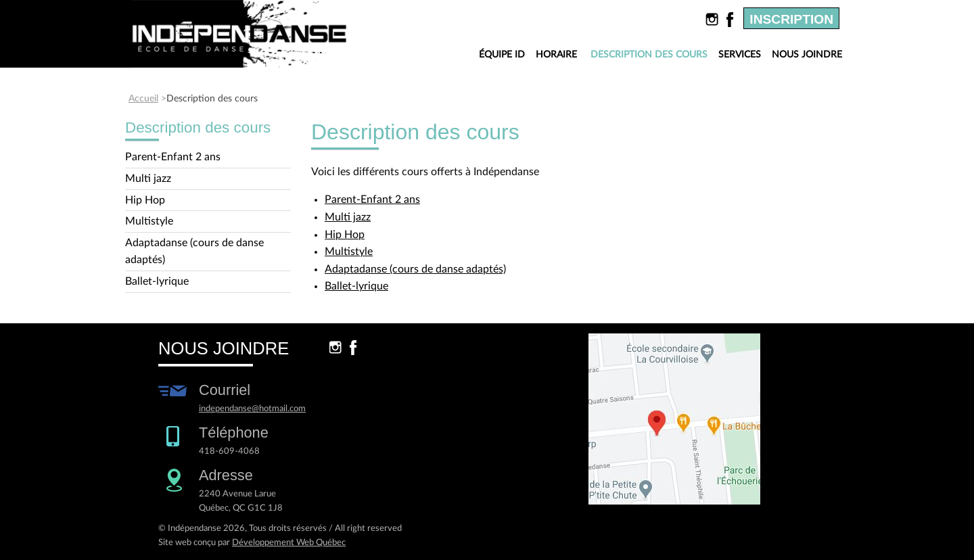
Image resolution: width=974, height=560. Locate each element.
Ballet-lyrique (157, 281)
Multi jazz (148, 179)
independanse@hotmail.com (252, 409)
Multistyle (149, 221)
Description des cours (651, 55)
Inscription (791, 19)
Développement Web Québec (289, 542)
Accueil (143, 98)
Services (740, 55)
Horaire (556, 55)
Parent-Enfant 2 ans (173, 157)
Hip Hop (145, 200)
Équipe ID (502, 55)
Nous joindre (807, 55)
